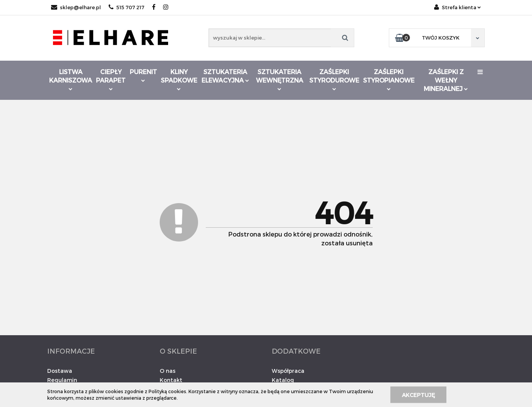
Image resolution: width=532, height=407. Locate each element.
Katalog (283, 380)
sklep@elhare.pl (76, 7)
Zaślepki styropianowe (389, 79)
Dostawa (60, 371)
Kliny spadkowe (179, 79)
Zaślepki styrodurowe (334, 79)
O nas (168, 371)
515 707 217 (126, 7)
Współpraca (288, 371)
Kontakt (171, 380)
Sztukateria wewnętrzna (280, 79)
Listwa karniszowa (71, 79)
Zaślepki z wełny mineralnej (446, 80)
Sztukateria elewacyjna (225, 76)
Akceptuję (418, 395)
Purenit (143, 75)
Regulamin (62, 380)
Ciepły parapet (111, 79)
